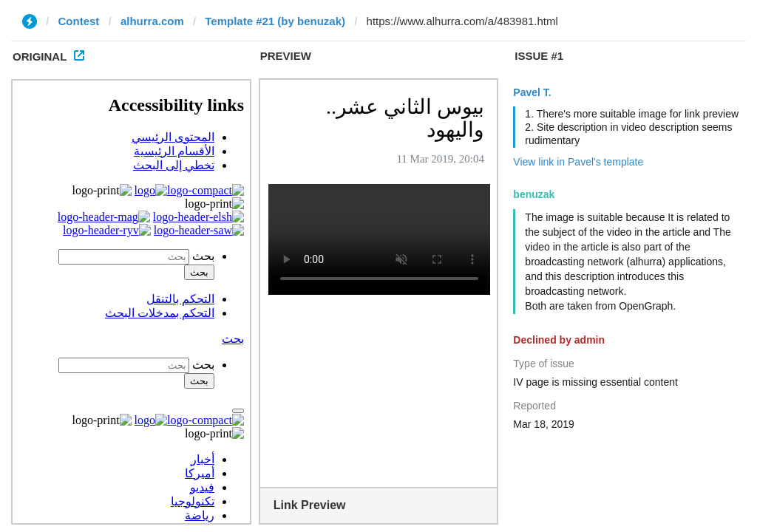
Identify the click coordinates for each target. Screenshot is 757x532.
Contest (79, 21)
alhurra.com (152, 21)
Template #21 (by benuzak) (275, 21)
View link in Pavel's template (578, 162)
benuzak (534, 194)
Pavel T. (532, 92)
